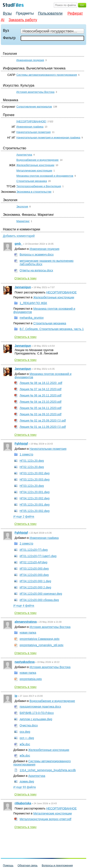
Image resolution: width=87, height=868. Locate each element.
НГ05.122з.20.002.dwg (35, 511)
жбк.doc (25, 744)
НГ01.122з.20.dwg (32, 461)
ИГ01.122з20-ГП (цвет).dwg (38, 556)
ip (16, 696)
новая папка (28, 633)
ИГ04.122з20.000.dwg (34, 575)
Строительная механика (32, 181)
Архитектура (24, 155)
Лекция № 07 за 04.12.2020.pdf (40, 389)
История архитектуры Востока (35, 92)
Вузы (7, 13)
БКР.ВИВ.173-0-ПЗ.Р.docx (37, 713)
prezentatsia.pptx (31, 679)
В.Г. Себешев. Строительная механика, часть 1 (52, 329)
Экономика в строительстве (34, 192)
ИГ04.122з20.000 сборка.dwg (39, 600)
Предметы (25, 13)
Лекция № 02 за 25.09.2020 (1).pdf (43, 421)
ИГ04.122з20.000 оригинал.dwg (41, 594)
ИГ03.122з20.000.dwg (34, 569)
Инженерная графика (30, 127)
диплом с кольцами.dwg (36, 719)
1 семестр (26, 454)
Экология (22, 206)
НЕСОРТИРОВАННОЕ (61, 292)
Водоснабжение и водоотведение (38, 160)
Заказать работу (23, 20)
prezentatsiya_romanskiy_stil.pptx (42, 645)
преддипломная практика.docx (40, 707)
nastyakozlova (25, 662)
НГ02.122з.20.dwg (32, 467)
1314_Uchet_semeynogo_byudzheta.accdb (48, 770)
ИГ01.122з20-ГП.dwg (34, 550)
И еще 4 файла (24, 606)
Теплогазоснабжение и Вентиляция (39, 186)
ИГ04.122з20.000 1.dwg (35, 581)
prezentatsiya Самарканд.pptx (40, 639)
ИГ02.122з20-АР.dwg (33, 562)
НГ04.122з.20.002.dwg (35, 498)
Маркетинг (23, 221)
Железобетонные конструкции (35, 165)
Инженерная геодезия (30, 60)
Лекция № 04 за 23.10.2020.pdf (40, 402)
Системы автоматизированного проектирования (47, 75)
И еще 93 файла (25, 787)
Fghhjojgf (21, 444)
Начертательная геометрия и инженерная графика (48, 137)
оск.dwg (25, 732)
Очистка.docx (29, 725)
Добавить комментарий (19, 236)
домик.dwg (27, 781)
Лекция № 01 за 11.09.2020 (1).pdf (43, 427)
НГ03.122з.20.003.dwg (35, 479)
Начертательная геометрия (34, 132)
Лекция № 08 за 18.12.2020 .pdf (41, 383)
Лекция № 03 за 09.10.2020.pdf (40, 414)
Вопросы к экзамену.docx (37, 254)
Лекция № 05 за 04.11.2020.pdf (40, 408)
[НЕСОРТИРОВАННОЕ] (31, 121)
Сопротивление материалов (34, 107)
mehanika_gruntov (32, 318)
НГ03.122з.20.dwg (32, 486)
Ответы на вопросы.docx (36, 270)
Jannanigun (23, 287)
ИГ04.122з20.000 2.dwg (35, 587)
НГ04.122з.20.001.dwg (35, 492)
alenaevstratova (26, 622)
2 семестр (26, 543)
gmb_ (18, 244)
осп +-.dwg (27, 738)
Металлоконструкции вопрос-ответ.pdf (45, 819)
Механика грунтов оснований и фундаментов (45, 176)
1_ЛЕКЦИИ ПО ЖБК (33, 303)
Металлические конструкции (34, 171)
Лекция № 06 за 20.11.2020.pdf (40, 395)
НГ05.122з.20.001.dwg (35, 505)
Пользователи (50, 13)
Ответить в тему (25, 278)
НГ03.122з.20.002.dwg (35, 473)
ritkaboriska (23, 803)
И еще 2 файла (24, 516)
